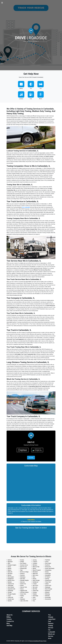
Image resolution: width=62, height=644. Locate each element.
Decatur (22, 560)
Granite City (23, 584)
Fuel (31, 99)
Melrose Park (36, 567)
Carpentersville (11, 589)
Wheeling (47, 594)
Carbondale (10, 586)
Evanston (22, 575)
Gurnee (22, 586)
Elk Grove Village (24, 572)
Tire (31, 88)
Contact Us (10, 621)
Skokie (47, 572)
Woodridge (48, 597)
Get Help (31, 458)
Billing (9, 617)
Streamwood (48, 580)
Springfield (48, 575)
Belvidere (10, 574)
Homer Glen (23, 594)
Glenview (22, 582)
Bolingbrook (11, 579)
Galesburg (23, 577)
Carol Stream (11, 587)
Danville (10, 601)
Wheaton (47, 592)
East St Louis (23, 567)
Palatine (35, 594)
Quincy (47, 562)
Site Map (9, 626)
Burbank (10, 582)
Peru (34, 601)
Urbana (47, 584)
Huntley (22, 596)
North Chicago (36, 580)
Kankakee (23, 599)
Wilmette (47, 596)
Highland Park (24, 591)
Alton (9, 563)
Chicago (10, 592)
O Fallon (35, 584)
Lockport (35, 562)
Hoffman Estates (24, 592)
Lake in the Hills (24, 601)
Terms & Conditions (34, 641)
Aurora (9, 567)
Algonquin (10, 562)
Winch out (51, 634)
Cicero (9, 596)
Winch (41, 99)
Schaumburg (48, 570)
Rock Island (48, 563)
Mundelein (35, 572)
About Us (10, 615)
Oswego (35, 592)
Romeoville (48, 567)
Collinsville (10, 597)
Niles (34, 577)
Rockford (47, 565)
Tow (41, 88)
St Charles (48, 577)
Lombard (35, 563)
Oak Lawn (35, 587)
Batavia (9, 570)
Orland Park (35, 591)
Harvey (22, 589)
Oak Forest (35, 586)
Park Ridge (35, 596)
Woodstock (48, 599)
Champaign (10, 591)
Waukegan (48, 587)
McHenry (35, 565)
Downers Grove (24, 565)
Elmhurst (22, 574)
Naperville (35, 574)
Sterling (47, 579)
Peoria (34, 599)
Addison (10, 560)
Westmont (48, 591)
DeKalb (22, 562)
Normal (34, 579)
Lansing (35, 560)
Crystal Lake (11, 599)
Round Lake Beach (50, 569)
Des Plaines (23, 563)
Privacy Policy (43, 641)
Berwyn (9, 575)
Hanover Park (23, 587)
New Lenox (35, 575)
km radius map (31, 484)
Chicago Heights (12, 594)
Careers (9, 619)
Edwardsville (23, 569)
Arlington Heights (12, 565)
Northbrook (35, 582)
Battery (21, 88)
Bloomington (11, 577)
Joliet (22, 597)
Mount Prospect (37, 570)
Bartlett (9, 569)
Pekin (34, 597)
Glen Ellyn (23, 579)
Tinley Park (48, 582)
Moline (34, 569)
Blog (8, 623)
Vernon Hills (48, 586)
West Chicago (49, 589)
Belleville (10, 572)
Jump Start (52, 619)
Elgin (21, 570)
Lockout (21, 99)
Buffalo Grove (11, 580)
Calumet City (11, 584)
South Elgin (48, 574)
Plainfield (47, 560)
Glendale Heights (24, 580)
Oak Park (35, 589)
